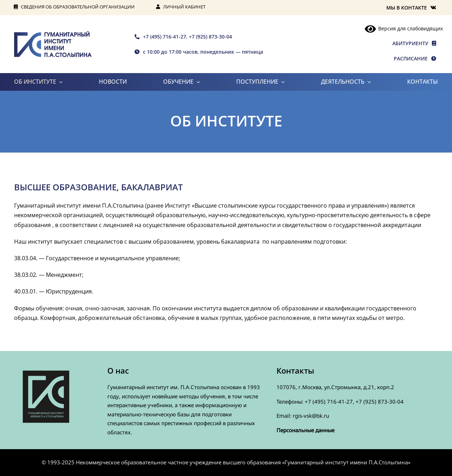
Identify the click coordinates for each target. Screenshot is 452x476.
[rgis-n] (53, 34)
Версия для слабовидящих (404, 28)
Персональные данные (305, 430)
